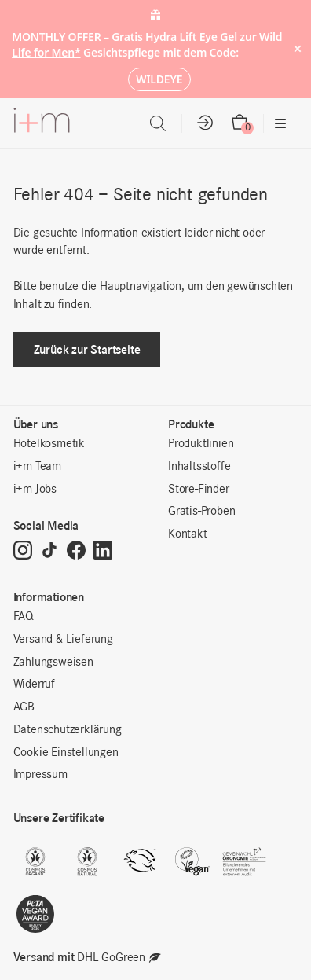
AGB (24, 707)
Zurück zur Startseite (87, 349)
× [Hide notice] (297, 49)
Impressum (40, 775)
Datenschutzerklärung (68, 730)
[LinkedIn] (103, 552)
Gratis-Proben (201, 512)
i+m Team (37, 467)
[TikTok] (49, 552)
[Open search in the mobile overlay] (158, 124)
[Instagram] (23, 552)
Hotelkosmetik (49, 444)
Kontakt (188, 534)
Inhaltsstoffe (199, 467)
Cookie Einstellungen (66, 753)
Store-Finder (199, 490)
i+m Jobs (35, 490)
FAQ (24, 617)
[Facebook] (76, 552)
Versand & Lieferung (63, 640)
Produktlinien (201, 444)
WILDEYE (159, 79)
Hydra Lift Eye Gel (191, 37)
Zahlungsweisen (53, 663)
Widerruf (34, 685)
